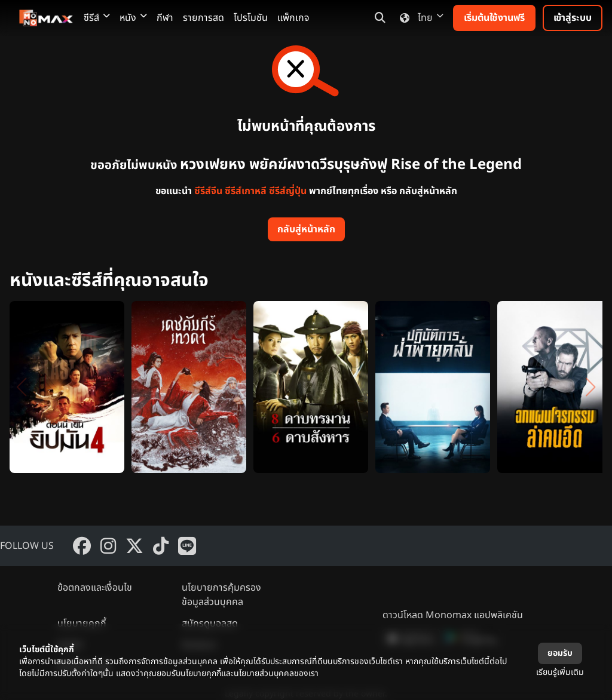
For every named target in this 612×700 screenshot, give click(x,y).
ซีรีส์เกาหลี (246, 191)
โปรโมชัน (251, 18)
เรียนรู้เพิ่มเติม (560, 672)
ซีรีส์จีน (208, 191)
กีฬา (165, 18)
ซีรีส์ (97, 18)
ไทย (419, 18)
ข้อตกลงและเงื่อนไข (95, 588)
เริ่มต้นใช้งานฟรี (494, 18)
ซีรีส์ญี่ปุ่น (288, 191)
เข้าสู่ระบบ (573, 18)
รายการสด (204, 18)
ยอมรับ (560, 653)
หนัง (133, 18)
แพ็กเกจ (293, 18)
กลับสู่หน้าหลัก (306, 229)
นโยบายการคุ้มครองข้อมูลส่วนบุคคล (221, 595)
